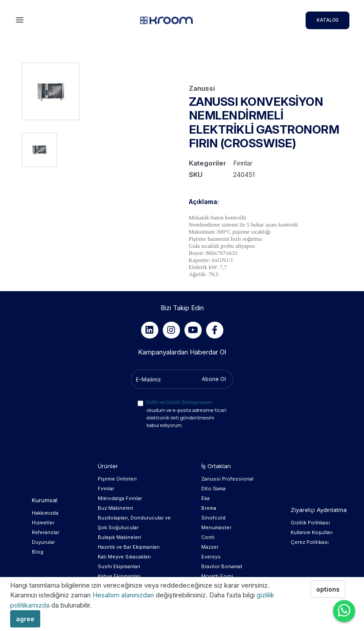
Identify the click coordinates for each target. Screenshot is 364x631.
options (328, 589)
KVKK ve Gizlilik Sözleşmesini (179, 402)
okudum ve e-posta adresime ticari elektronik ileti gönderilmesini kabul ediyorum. (186, 413)
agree (25, 619)
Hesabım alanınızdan (124, 595)
